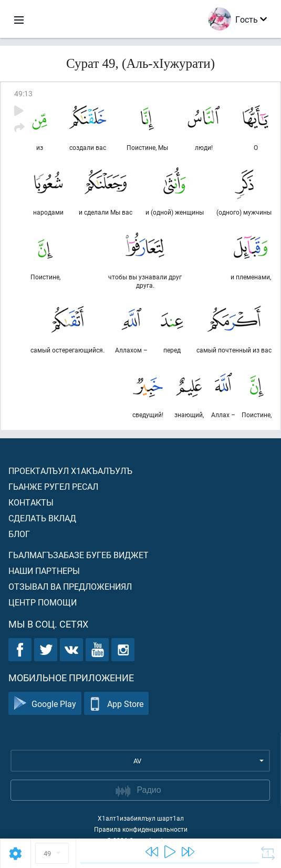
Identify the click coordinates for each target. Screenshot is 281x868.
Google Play (45, 704)
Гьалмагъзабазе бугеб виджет (79, 555)
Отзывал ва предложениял (70, 586)
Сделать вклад (42, 518)
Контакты (31, 502)
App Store (116, 704)
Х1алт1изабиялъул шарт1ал (141, 818)
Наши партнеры (44, 571)
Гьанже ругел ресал (53, 486)
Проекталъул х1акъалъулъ (70, 471)
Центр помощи (43, 602)
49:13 (23, 93)
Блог (19, 534)
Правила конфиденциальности (141, 829)
